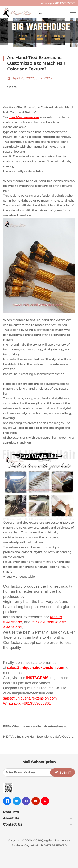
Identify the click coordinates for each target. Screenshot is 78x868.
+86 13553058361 (65, 3)
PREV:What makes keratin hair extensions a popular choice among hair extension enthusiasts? (34, 728)
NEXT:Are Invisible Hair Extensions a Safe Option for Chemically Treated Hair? (38, 738)
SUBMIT (65, 773)
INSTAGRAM (37, 678)
